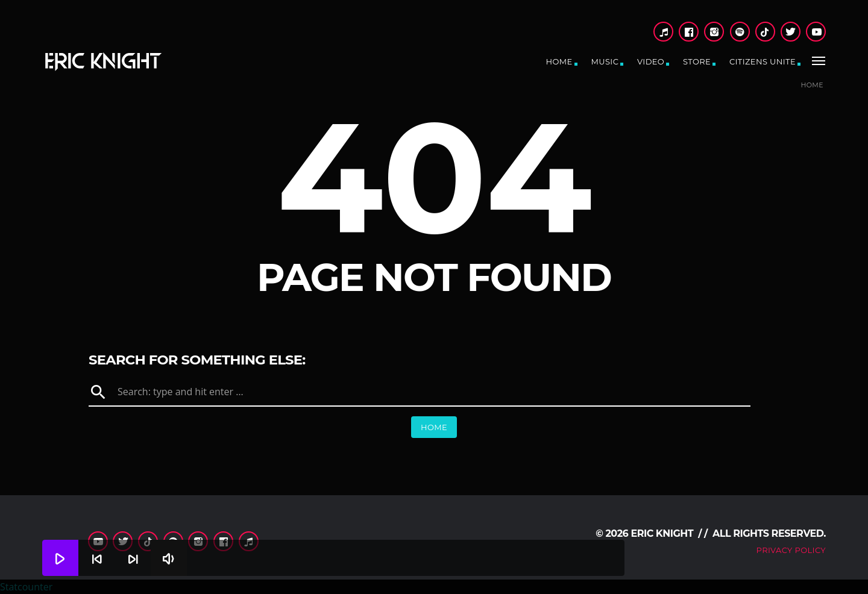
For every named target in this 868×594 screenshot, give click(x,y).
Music (605, 61)
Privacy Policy (791, 550)
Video (651, 61)
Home (559, 61)
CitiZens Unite (763, 61)
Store (697, 61)
